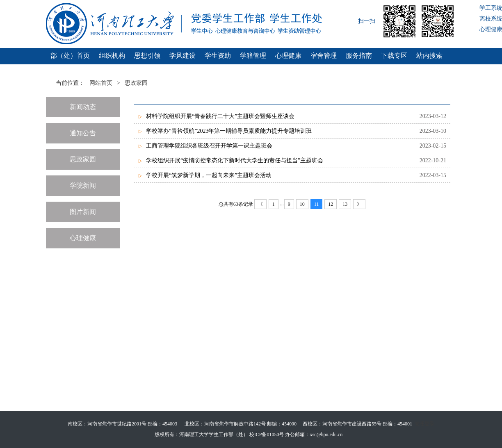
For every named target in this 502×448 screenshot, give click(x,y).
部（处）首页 (70, 56)
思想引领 (147, 56)
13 (345, 204)
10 (302, 204)
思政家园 (136, 83)
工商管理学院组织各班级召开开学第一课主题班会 (209, 146)
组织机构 (112, 56)
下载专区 (394, 56)
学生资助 (218, 56)
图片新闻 (83, 212)
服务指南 (359, 56)
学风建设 (183, 56)
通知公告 (83, 133)
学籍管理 (253, 56)
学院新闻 (83, 185)
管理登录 (424, 424)
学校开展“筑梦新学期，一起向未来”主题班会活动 (209, 175)
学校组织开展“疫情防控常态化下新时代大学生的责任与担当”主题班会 (235, 160)
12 (331, 204)
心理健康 (288, 56)
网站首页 (101, 83)
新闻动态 (83, 107)
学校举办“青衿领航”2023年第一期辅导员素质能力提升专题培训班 (229, 131)
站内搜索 (429, 56)
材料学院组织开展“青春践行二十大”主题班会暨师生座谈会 (220, 116)
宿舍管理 (324, 56)
